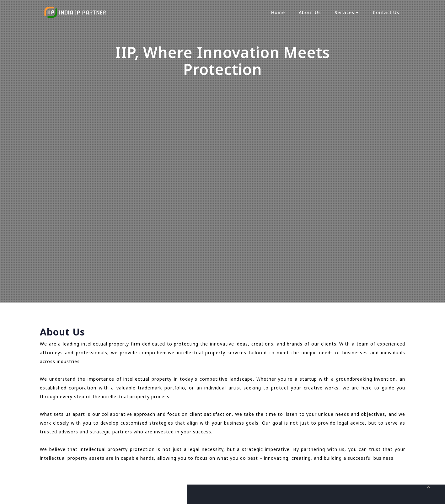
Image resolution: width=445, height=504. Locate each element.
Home (278, 12)
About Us (310, 12)
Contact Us (386, 12)
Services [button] (347, 12)
